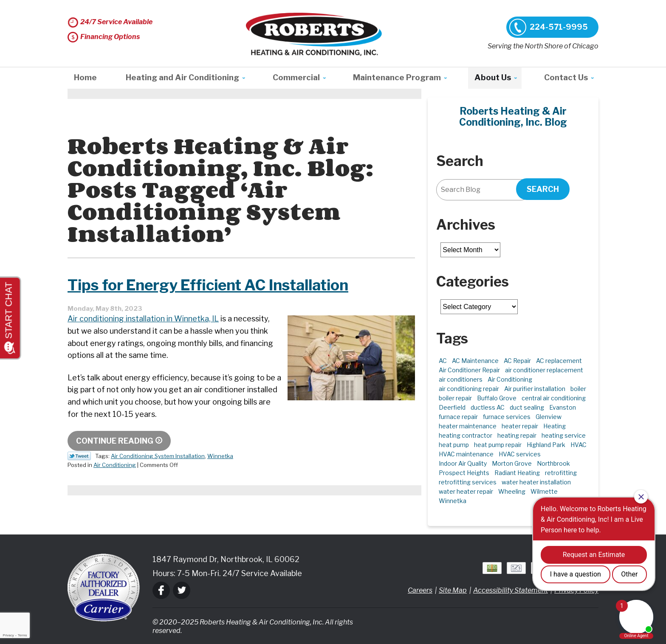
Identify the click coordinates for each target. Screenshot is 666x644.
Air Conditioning (115, 465)
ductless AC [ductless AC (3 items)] (488, 407)
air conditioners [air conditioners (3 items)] (461, 379)
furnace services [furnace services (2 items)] (507, 417)
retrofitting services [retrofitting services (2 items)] (468, 482)
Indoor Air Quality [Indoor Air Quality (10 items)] (463, 463)
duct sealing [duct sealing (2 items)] (527, 407)
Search (543, 189)
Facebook (161, 590)
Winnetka (220, 456)
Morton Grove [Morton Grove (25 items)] (512, 463)
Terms (23, 635)
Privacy (8, 635)
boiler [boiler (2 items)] (578, 389)
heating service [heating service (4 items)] (564, 435)
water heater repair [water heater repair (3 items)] (466, 491)
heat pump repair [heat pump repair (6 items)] (498, 445)
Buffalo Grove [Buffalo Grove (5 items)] (497, 398)
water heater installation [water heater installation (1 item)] (536, 482)
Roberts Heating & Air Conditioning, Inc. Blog (513, 117)
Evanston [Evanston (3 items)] (563, 407)
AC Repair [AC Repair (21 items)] (517, 361)
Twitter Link (79, 456)
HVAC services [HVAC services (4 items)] (520, 454)
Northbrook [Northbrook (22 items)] (553, 463)
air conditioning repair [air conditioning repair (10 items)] (469, 389)
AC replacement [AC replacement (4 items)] (559, 361)
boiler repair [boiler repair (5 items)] (455, 398)
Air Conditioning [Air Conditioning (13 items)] (510, 379)
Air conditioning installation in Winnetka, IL (143, 319)
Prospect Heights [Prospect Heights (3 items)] (464, 473)
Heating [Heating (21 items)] (555, 426)
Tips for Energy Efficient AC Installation (213, 285)
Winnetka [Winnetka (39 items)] (453, 501)
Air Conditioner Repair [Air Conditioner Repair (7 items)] (469, 370)
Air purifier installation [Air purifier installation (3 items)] (535, 389)
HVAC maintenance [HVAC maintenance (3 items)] (466, 454)
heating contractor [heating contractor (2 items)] (466, 435)
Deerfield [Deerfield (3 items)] (452, 407)
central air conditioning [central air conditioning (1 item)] (554, 398)
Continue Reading (115, 441)
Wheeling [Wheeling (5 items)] (512, 491)
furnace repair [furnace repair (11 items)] (458, 417)
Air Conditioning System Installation (158, 456)
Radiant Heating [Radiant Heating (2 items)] (517, 473)
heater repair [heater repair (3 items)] (520, 426)
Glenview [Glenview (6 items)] (549, 417)
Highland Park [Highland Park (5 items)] (546, 445)
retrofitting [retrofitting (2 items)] (561, 473)
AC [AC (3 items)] (443, 361)
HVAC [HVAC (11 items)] (579, 445)
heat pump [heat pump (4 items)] (454, 445)
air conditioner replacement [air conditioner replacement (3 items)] (544, 370)
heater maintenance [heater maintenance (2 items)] (468, 426)
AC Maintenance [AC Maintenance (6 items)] (475, 361)
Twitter (182, 590)
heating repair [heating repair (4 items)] (517, 435)
